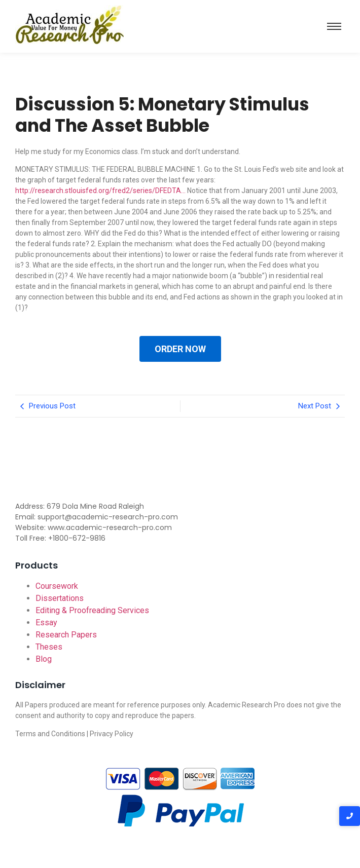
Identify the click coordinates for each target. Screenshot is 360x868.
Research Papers (66, 635)
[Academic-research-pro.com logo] (69, 25)
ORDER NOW (180, 349)
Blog (44, 659)
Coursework (57, 586)
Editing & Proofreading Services (92, 610)
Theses (49, 647)
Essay (46, 622)
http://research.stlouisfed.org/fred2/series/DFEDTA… (100, 191)
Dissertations (60, 598)
